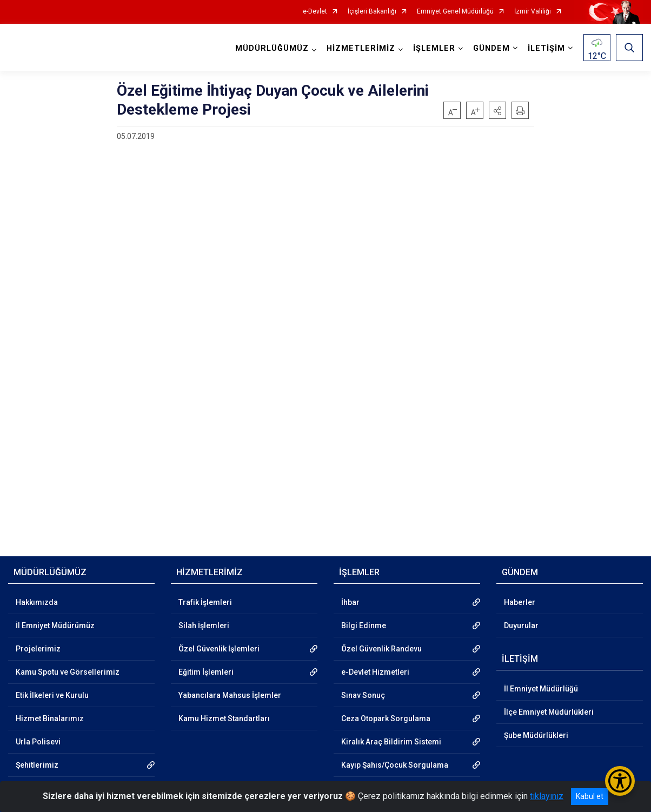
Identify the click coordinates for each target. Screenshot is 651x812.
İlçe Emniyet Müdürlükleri (549, 712)
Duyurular (521, 625)
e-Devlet (315, 12)
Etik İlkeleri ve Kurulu (52, 695)
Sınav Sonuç (363, 695)
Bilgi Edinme (364, 625)
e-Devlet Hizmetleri (375, 672)
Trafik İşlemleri (205, 602)
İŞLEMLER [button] (434, 48)
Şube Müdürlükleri (536, 735)
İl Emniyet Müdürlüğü (541, 689)
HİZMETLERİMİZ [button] (361, 48)
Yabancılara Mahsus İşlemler (230, 695)
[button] (497, 110)
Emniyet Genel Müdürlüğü (455, 12)
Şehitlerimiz (37, 765)
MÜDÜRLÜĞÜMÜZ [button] (272, 48)
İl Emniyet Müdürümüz (55, 625)
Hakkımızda (37, 602)
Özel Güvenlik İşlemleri (219, 649)
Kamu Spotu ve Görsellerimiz (68, 672)
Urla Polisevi (38, 742)
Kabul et (590, 796)
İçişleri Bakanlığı (372, 12)
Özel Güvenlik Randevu (381, 649)
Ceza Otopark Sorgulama (386, 718)
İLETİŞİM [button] (546, 48)
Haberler (520, 602)
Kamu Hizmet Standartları (224, 718)
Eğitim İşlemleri (206, 672)
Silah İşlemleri (204, 625)
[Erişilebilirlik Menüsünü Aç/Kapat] (620, 781)
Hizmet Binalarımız (50, 718)
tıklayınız (547, 796)
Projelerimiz (38, 649)
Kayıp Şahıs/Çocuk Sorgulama (395, 765)
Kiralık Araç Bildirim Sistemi (391, 742)
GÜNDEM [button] (491, 48)
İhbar (350, 602)
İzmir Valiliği (533, 12)
